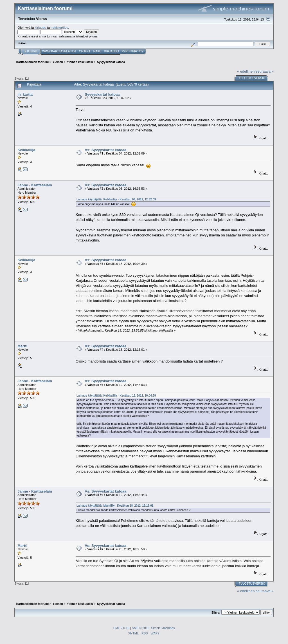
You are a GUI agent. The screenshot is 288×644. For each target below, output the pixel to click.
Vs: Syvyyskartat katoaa (105, 150)
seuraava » (265, 71)
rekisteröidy (60, 27)
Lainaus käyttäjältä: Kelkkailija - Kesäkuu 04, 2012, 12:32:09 (116, 199)
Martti (22, 346)
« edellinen (246, 71)
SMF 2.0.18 (121, 628)
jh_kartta (25, 94)
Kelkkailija (26, 150)
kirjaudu (41, 27)
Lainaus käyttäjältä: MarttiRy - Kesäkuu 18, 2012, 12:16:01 (115, 506)
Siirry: (216, 612)
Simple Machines (163, 628)
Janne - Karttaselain (35, 185)
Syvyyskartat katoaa (102, 94)
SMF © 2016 (141, 628)
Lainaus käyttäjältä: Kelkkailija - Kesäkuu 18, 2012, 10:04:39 (116, 396)
